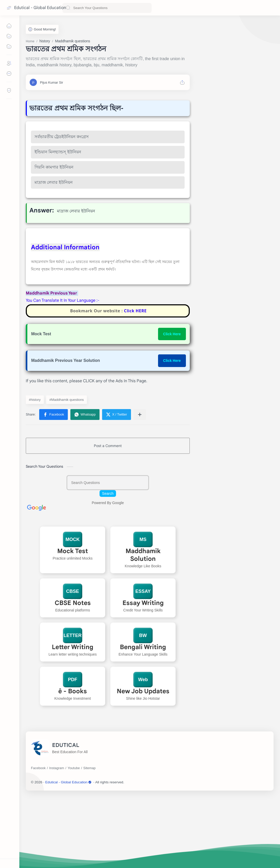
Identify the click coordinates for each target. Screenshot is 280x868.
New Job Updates (143, 763)
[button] (53, 487)
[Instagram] (57, 840)
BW (143, 708)
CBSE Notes (72, 675)
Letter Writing (73, 719)
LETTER (72, 708)
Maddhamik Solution (143, 627)
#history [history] (35, 472)
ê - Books (73, 763)
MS (143, 612)
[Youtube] (74, 840)
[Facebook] (38, 840)
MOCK (73, 612)
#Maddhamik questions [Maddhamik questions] (67, 472)
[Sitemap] (89, 840)
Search (108, 566)
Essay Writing (143, 675)
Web (143, 752)
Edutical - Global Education (40, 8)
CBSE (72, 664)
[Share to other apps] (140, 487)
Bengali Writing (143, 719)
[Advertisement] (108, 354)
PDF (72, 752)
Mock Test (73, 623)
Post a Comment (108, 518)
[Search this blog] (107, 8)
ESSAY (143, 664)
